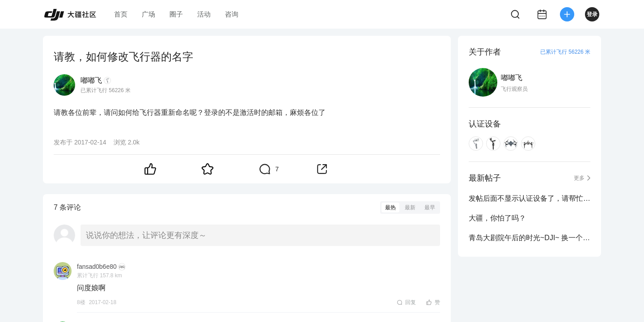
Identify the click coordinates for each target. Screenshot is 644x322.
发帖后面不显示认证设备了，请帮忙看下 (530, 198)
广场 (148, 14)
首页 (121, 14)
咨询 (232, 14)
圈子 (176, 14)
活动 (204, 14)
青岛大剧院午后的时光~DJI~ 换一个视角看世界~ (530, 238)
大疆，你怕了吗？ (497, 218)
